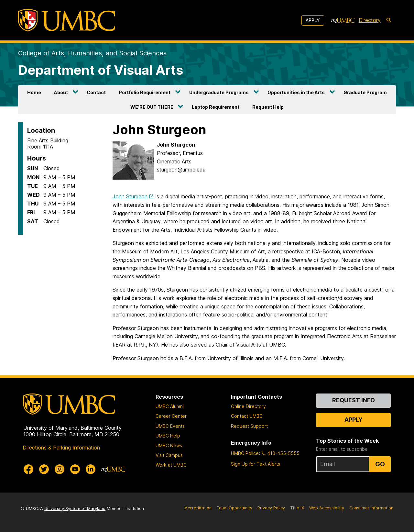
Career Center (171, 416)
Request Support (249, 426)
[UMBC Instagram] (60, 469)
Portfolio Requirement (145, 92)
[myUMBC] (343, 20)
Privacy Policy (271, 508)
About (61, 92)
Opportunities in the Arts (296, 92)
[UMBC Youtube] (75, 469)
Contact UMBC (247, 416)
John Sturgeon (130, 196)
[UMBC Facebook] (28, 469)
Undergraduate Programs (219, 92)
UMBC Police (245, 453)
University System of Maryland (75, 509)
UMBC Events (170, 426)
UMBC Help (168, 436)
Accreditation (198, 508)
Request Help (268, 107)
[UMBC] (67, 20)
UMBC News (169, 445)
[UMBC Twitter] (44, 469)
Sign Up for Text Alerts (256, 464)
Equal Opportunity (234, 508)
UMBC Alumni (170, 406)
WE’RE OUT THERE (152, 107)
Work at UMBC (171, 465)
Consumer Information (371, 508)
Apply (313, 20)
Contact (96, 92)
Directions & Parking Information (61, 448)
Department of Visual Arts (101, 70)
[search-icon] (389, 20)
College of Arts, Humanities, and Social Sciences (92, 53)
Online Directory (248, 406)
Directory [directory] (370, 20)
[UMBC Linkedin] (91, 469)
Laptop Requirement (216, 107)
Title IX (297, 508)
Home (34, 92)
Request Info (354, 400)
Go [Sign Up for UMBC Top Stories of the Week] (380, 464)
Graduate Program (365, 92)
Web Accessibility (327, 508)
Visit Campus (169, 455)
